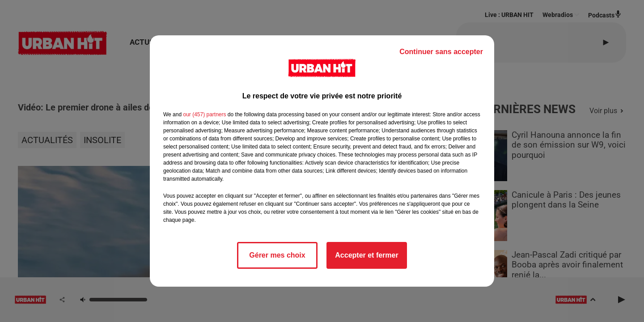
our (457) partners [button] (204, 114)
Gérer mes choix (277, 255)
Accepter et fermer (366, 255)
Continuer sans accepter (441, 52)
